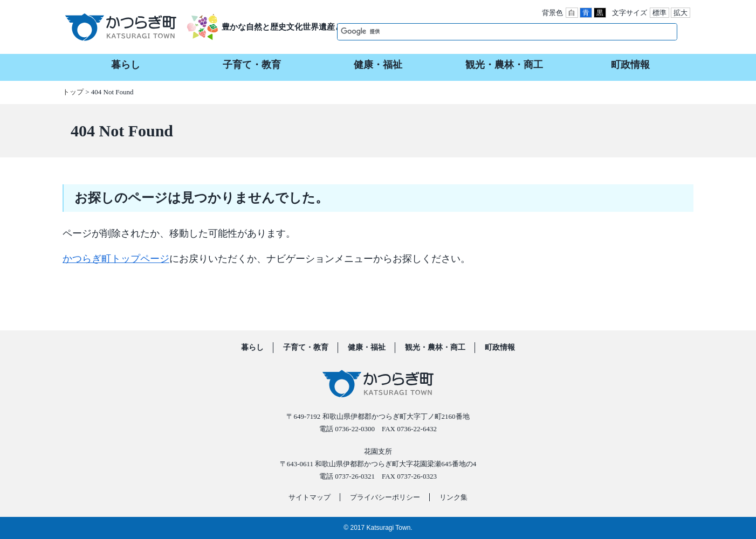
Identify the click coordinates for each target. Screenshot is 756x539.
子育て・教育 (306, 348)
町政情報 (500, 348)
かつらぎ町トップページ (116, 259)
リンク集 (453, 497)
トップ (73, 92)
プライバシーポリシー (385, 497)
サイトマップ (310, 497)
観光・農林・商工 (435, 348)
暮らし (252, 348)
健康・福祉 (367, 348)
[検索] (496, 31)
